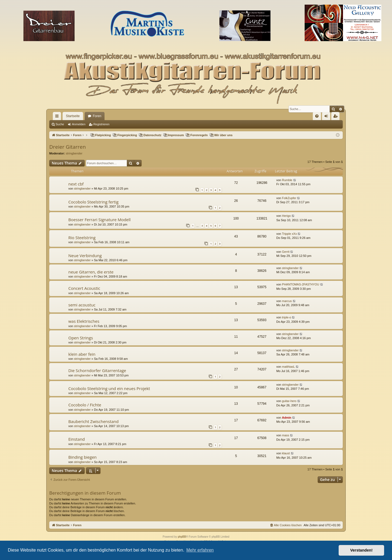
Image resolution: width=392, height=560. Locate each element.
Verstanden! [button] (362, 550)
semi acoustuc (82, 305)
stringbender (74, 153)
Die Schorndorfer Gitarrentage (97, 370)
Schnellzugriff (58, 117)
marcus (287, 301)
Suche (60, 124)
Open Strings (81, 338)
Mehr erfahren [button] (200, 550)
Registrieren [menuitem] (337, 117)
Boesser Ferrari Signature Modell (99, 220)
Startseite (73, 116)
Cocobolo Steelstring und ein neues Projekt (109, 388)
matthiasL (289, 367)
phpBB (182, 537)
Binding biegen (82, 457)
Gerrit (286, 252)
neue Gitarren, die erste (91, 272)
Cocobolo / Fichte (85, 405)
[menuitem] (317, 116)
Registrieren (101, 124)
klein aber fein (82, 354)
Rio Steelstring (82, 238)
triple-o (287, 317)
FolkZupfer (289, 198)
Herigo (286, 216)
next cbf (76, 184)
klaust (286, 453)
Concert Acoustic (84, 288)
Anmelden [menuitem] (327, 117)
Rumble (287, 180)
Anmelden (79, 124)
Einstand (77, 439)
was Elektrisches (84, 321)
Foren (97, 116)
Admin (287, 418)
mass (286, 435)
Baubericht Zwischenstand (94, 421)
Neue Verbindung (85, 255)
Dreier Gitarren (68, 147)
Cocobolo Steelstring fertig (93, 202)
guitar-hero (289, 401)
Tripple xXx (290, 234)
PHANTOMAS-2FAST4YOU (301, 284)
